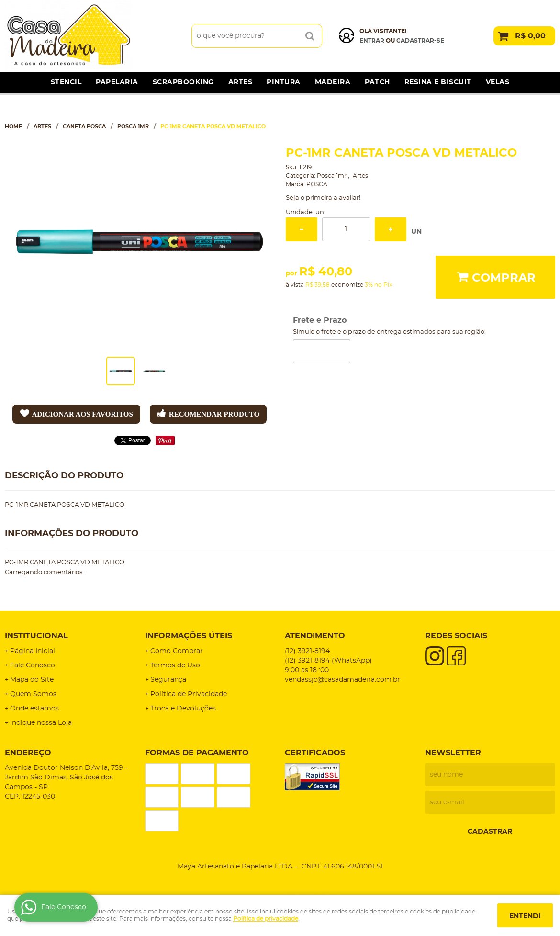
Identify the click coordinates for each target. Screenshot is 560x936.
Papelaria (117, 82)
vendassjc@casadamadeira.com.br (342, 680)
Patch (377, 82)
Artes (241, 82)
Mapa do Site (32, 680)
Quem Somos (33, 694)
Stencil (66, 82)
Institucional (36, 636)
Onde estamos (34, 709)
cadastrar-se (420, 41)
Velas (498, 82)
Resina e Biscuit (438, 82)
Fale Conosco (33, 665)
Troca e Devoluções (183, 709)
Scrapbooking (183, 82)
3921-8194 (307, 651)
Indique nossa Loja (41, 723)
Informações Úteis (189, 636)
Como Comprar (177, 651)
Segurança (168, 680)
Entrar (372, 41)
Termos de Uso (175, 665)
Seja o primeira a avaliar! (323, 198)
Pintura (284, 82)
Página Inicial (33, 651)
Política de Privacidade (189, 694)
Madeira (333, 82)
